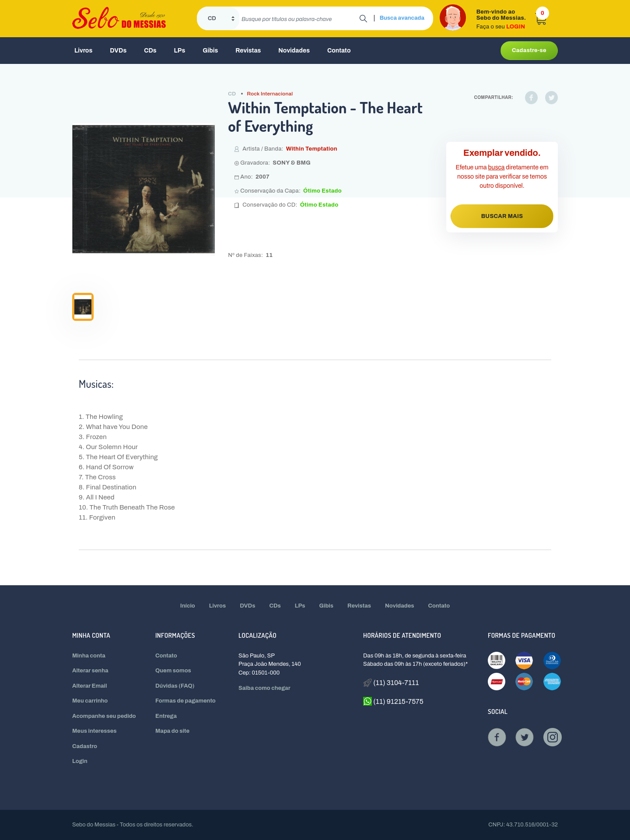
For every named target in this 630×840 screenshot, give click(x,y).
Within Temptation (312, 149)
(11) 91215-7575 (393, 701)
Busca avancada (402, 18)
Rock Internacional (270, 94)
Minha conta (89, 656)
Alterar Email (89, 686)
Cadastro (85, 746)
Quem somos (173, 671)
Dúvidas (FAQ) (175, 686)
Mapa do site (172, 731)
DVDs (118, 51)
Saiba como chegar (264, 688)
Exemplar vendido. (502, 153)
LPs (180, 51)
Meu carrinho (90, 701)
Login (80, 761)
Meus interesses (94, 731)
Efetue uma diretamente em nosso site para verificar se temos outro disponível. (502, 177)
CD (232, 94)
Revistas (248, 51)
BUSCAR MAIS (502, 216)
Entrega (166, 716)
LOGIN (516, 27)
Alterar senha (90, 671)
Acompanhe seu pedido (104, 716)
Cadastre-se (529, 50)
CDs (150, 51)
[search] (299, 18)
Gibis (210, 51)
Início (188, 606)
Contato (339, 51)
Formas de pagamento (185, 701)
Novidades (294, 51)
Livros (83, 51)
